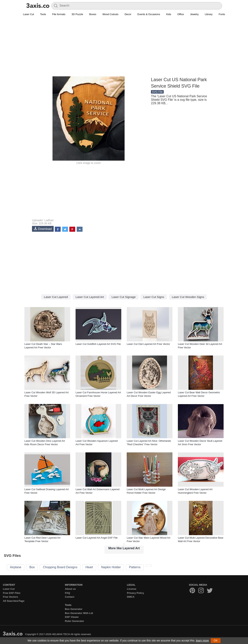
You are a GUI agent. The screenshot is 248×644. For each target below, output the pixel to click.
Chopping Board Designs (60, 567)
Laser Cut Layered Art (90, 297)
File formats (59, 14)
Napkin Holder (111, 567)
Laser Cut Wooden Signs (188, 297)
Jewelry (194, 14)
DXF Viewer (72, 617)
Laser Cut (28, 14)
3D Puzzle (77, 14)
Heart (89, 567)
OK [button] (216, 641)
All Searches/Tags (14, 601)
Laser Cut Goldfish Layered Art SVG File (98, 344)
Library (209, 14)
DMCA (131, 597)
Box (32, 567)
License (132, 589)
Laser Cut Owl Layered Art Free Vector (148, 344)
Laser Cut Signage (124, 297)
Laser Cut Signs (154, 297)
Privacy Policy (135, 593)
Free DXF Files (12, 593)
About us (70, 589)
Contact (70, 597)
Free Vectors (10, 597)
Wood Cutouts (110, 14)
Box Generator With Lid (79, 613)
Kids (169, 14)
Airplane (16, 567)
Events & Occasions (149, 14)
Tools (43, 14)
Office (181, 14)
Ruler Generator (74, 621)
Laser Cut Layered (56, 297)
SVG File (157, 92)
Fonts (222, 14)
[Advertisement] (124, 49)
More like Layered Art (124, 548)
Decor (128, 14)
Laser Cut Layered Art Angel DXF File (97, 538)
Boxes (93, 14)
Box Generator (74, 609)
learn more (202, 641)
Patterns (135, 567)
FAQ (68, 593)
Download (43, 229)
